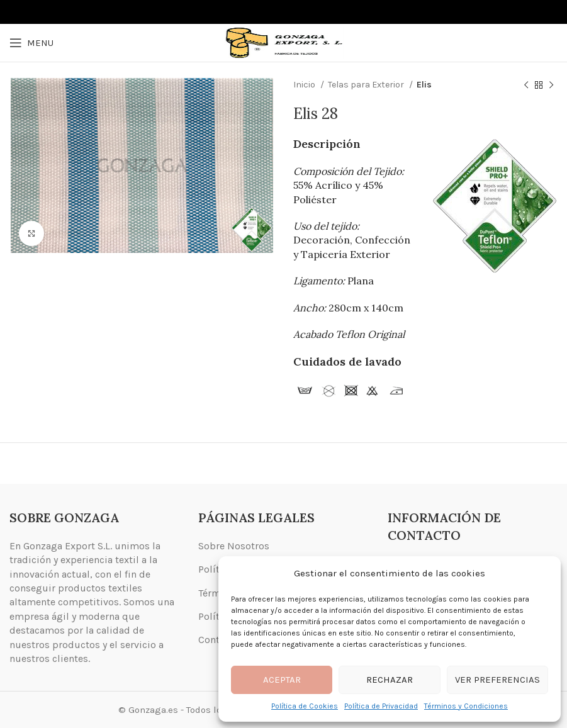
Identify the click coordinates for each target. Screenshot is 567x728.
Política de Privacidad (381, 706)
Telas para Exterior (367, 85)
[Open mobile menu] (31, 43)
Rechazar (390, 680)
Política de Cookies (305, 706)
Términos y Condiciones (466, 706)
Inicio (305, 85)
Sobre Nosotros (234, 546)
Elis (424, 85)
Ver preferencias (497, 680)
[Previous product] (526, 85)
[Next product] (551, 85)
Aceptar (282, 680)
